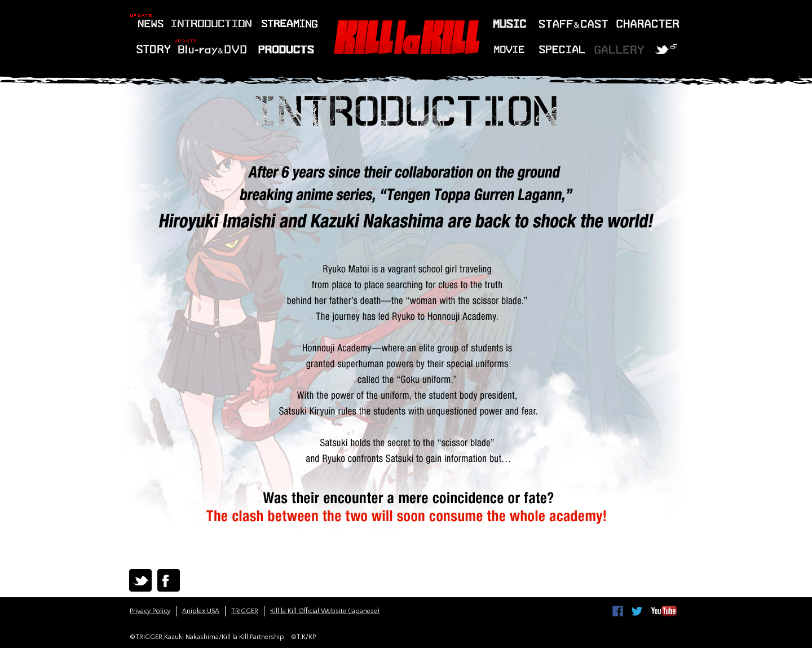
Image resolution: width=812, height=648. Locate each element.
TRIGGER (245, 611)
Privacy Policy (150, 611)
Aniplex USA (201, 611)
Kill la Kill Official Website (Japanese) (325, 611)
